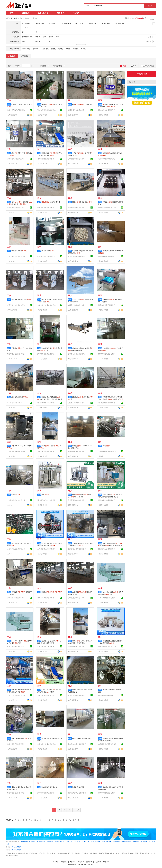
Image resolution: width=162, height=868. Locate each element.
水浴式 (52, 592)
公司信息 (24, 56)
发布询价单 (142, 74)
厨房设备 (35, 49)
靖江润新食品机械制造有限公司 (47, 403)
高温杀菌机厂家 (109, 842)
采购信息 (27, 13)
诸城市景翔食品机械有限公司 (16, 110)
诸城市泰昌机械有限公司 (107, 695)
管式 (106, 446)
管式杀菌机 (26, 49)
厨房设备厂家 (26, 842)
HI (35, 820)
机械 (9, 104)
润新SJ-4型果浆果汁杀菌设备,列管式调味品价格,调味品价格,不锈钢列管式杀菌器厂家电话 (111, 399)
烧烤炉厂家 (35, 842)
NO (49, 820)
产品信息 (12, 56)
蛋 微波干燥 (48, 251)
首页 (12, 13)
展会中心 (61, 13)
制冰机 (53, 49)
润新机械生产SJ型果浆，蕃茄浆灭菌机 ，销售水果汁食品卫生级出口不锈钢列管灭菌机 (50, 399)
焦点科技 (84, 864)
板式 (46, 494)
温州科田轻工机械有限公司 (47, 500)
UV (67, 820)
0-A (15, 820)
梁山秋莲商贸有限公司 (15, 403)
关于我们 (56, 862)
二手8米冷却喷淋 (19, 397)
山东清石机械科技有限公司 (47, 549)
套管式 (16, 494)
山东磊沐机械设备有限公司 (107, 207)
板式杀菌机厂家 (129, 842)
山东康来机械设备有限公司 (107, 256)
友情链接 (106, 862)
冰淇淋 (68, 49)
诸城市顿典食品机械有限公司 (47, 451)
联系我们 (64, 862)
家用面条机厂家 (98, 842)
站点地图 (81, 862)
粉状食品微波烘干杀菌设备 (81, 738)
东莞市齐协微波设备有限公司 (16, 305)
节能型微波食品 (19, 251)
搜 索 (150, 6)
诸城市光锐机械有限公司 (107, 159)
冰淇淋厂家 (146, 842)
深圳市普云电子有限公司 (107, 305)
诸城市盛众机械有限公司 (107, 110)
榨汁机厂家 (52, 842)
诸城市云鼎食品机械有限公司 (47, 207)
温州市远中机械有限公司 (76, 500)
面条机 (83, 49)
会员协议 (98, 862)
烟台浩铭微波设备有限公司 (16, 256)
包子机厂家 (119, 842)
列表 (133, 66)
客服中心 (73, 862)
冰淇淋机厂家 (88, 842)
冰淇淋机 (75, 49)
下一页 (77, 810)
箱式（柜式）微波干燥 (21, 299)
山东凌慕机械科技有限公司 (16, 451)
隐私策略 (89, 862)
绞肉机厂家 (138, 842)
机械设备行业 (43, 13)
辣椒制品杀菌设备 (78, 787)
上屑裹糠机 (45, 49)
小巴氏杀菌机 (17, 847)
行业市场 (76, 13)
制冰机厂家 (71, 842)
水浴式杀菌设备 (51, 202)
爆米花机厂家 (43, 842)
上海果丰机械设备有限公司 (107, 451)
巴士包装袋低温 (82, 202)
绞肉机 (60, 49)
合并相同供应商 (148, 66)
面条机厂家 (79, 842)
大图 (123, 66)
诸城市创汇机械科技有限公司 (77, 305)
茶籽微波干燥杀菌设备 (49, 787)
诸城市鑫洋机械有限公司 (46, 159)
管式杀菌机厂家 (62, 842)
